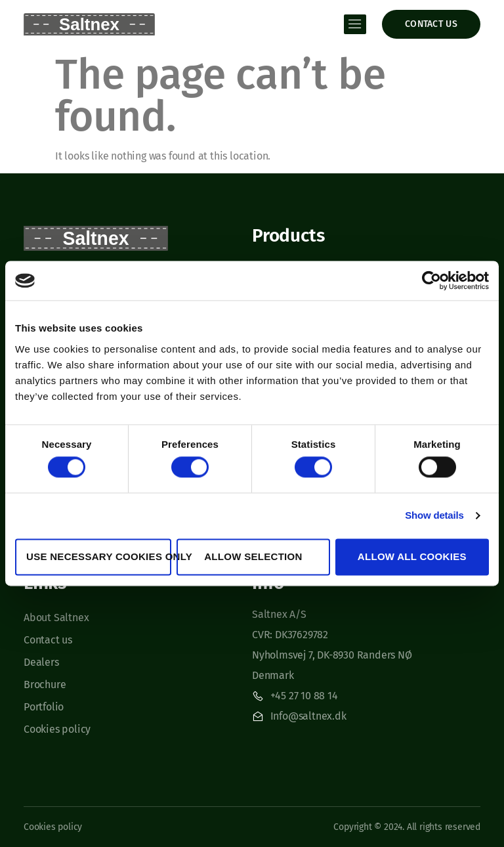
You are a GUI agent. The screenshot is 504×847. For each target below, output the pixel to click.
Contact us (48, 640)
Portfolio (44, 707)
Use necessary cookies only (99, 556)
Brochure (45, 684)
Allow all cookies (412, 556)
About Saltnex (56, 618)
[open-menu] (355, 24)
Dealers (41, 662)
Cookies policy (57, 729)
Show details (434, 516)
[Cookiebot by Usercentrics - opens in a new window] (431, 280)
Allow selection (253, 556)
